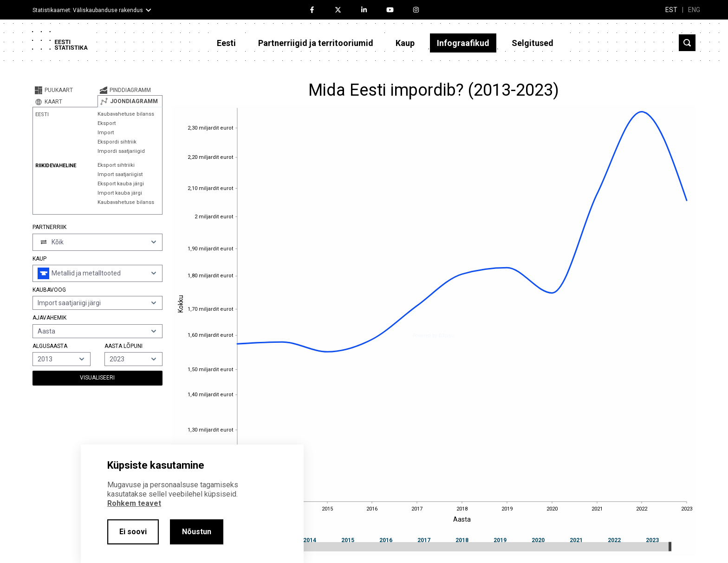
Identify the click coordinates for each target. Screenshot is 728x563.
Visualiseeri (97, 378)
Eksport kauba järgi (121, 184)
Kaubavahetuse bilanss (126, 114)
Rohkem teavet (134, 503)
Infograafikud (463, 43)
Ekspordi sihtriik (117, 142)
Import (106, 133)
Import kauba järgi (120, 193)
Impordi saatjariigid (121, 151)
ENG (694, 10)
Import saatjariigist (120, 174)
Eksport (107, 123)
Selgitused (533, 43)
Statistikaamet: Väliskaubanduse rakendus (88, 10)
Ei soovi (133, 532)
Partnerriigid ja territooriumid (316, 43)
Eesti (226, 43)
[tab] (65, 90)
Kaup (405, 43)
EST (671, 10)
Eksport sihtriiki (116, 165)
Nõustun (197, 532)
